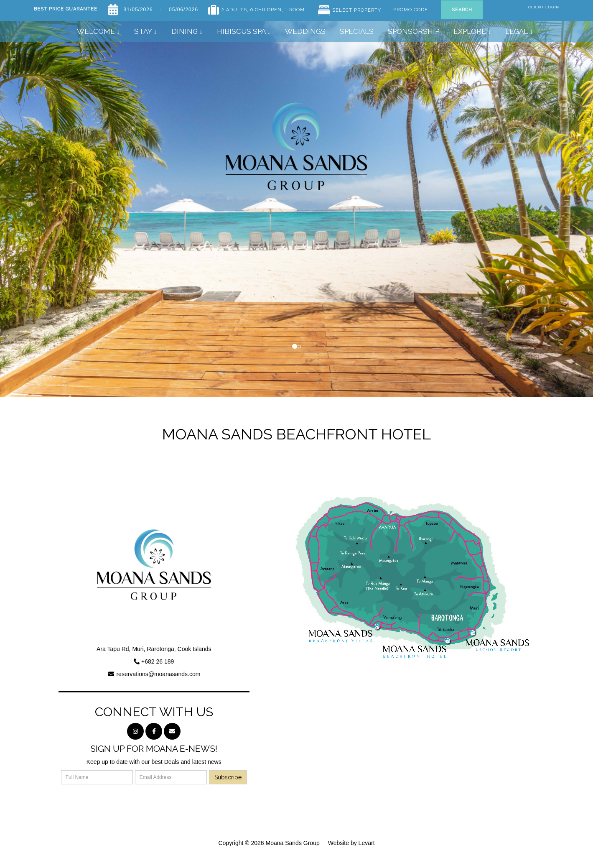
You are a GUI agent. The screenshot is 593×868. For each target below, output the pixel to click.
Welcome (96, 31)
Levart (367, 843)
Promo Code (411, 8)
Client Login (544, 7)
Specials (357, 31)
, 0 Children (264, 8)
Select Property (357, 10)
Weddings (305, 31)
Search (462, 10)
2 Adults (234, 8)
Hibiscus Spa (241, 31)
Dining (185, 31)
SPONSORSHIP (414, 31)
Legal (517, 31)
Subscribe (228, 777)
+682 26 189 (158, 661)
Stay (143, 31)
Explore (470, 31)
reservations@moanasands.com (158, 674)
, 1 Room (293, 8)
